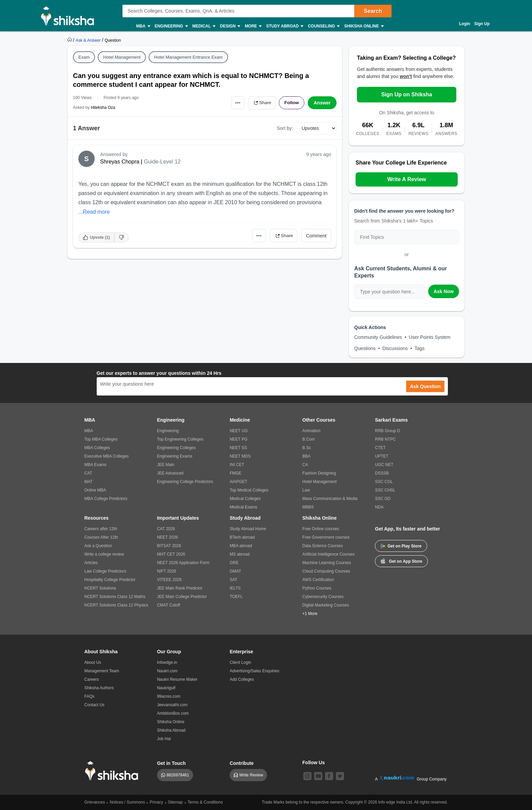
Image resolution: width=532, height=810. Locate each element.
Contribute (242, 763)
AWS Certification (318, 580)
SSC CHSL (385, 490)
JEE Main (166, 465)
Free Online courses (321, 529)
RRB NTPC (385, 439)
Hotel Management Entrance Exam (188, 57)
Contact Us (94, 705)
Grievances (95, 802)
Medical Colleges (245, 499)
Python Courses (317, 588)
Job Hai (164, 739)
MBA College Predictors (106, 499)
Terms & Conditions (205, 802)
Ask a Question (98, 546)
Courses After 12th (101, 537)
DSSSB (382, 473)
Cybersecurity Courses (323, 597)
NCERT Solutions (100, 588)
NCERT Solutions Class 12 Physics (116, 605)
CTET (380, 448)
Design (230, 26)
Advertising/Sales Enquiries (254, 671)
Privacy (156, 802)
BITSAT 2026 (169, 546)
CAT (88, 473)
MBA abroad (241, 546)
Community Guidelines (378, 337)
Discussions (395, 348)
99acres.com (169, 696)
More (253, 26)
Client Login (240, 662)
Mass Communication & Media (330, 499)
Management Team (102, 671)
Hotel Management (122, 57)
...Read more (94, 212)
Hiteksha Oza (103, 108)
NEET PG (239, 439)
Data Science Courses (322, 546)
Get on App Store (401, 561)
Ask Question (425, 386)
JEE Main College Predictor (182, 597)
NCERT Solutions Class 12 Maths (115, 597)
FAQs (90, 696)
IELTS (235, 588)
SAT (233, 580)
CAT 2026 (166, 529)
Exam (84, 57)
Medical (204, 26)
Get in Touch (172, 763)
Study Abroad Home (248, 529)
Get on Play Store (401, 546)
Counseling (323, 26)
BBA (306, 456)
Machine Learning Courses (327, 563)
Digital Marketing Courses (326, 605)
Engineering (171, 26)
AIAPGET (239, 482)
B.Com (309, 439)
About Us (93, 662)
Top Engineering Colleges (180, 439)
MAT (89, 482)
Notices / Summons (127, 802)
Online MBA (95, 490)
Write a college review (104, 554)
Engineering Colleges (176, 448)
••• (236, 103)
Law (306, 490)
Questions (365, 348)
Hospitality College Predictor (110, 580)
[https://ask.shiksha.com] (89, 40)
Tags (420, 348)
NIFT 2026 (167, 571)
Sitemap (175, 802)
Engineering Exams (175, 456)
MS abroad (240, 554)
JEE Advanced (170, 473)
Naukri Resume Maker (177, 679)
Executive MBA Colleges (107, 456)
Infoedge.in (167, 662)
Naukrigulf (166, 688)
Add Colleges (242, 679)
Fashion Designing (319, 473)
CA (305, 465)
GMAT (235, 571)
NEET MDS (240, 456)
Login (465, 24)
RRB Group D (387, 431)
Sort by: (285, 128)
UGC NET (384, 465)
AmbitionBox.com (173, 713)
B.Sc (307, 448)
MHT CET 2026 (171, 554)
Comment (316, 236)
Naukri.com (167, 671)
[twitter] (340, 776)
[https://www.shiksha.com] (70, 40)
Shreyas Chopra (120, 162)
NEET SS (238, 448)
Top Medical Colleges (249, 490)
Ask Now (444, 291)
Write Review (251, 775)
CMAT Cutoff (169, 605)
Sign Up (482, 24)
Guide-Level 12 (162, 162)
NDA (379, 507)
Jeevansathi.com (172, 705)
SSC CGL (384, 482)
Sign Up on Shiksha (406, 94)
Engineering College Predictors (185, 482)
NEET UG (239, 431)
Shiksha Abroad (171, 730)
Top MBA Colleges (101, 439)
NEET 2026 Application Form (183, 563)
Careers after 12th (101, 529)
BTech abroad (242, 537)
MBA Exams (96, 465)
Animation (311, 431)
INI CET (237, 465)
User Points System (430, 337)
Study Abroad (284, 26)
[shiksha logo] (113, 771)
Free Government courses (326, 537)
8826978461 (178, 775)
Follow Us (313, 763)
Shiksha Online (363, 26)
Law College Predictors (105, 571)
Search (373, 11)
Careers (92, 679)
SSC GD (383, 499)
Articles (91, 563)
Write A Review (406, 179)
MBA (143, 26)
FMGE (236, 473)
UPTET (382, 456)
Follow (291, 103)
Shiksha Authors (99, 688)
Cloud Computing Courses (326, 571)
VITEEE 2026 (169, 580)
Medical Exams (243, 507)
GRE (234, 563)
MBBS (308, 507)
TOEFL (236, 597)
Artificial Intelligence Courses (328, 554)
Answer (322, 103)
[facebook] (329, 776)
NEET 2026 (168, 537)
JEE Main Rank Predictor (180, 588)
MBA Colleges (97, 448)
